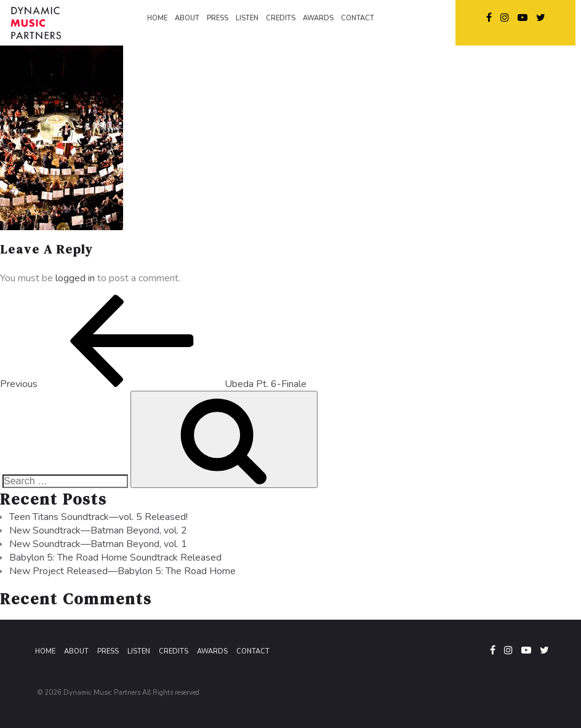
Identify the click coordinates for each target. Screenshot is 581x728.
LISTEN (247, 18)
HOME (157, 18)
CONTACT (358, 18)
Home (45, 651)
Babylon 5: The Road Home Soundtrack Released (115, 558)
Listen (139, 651)
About (76, 651)
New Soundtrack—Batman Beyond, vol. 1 (98, 544)
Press (108, 651)
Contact (253, 651)
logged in (75, 278)
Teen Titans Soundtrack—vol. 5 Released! (98, 517)
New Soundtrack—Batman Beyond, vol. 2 (98, 530)
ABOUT (187, 18)
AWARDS (318, 18)
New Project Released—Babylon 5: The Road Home (122, 571)
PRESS (218, 18)
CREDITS (281, 18)
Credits (174, 651)
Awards (212, 651)
